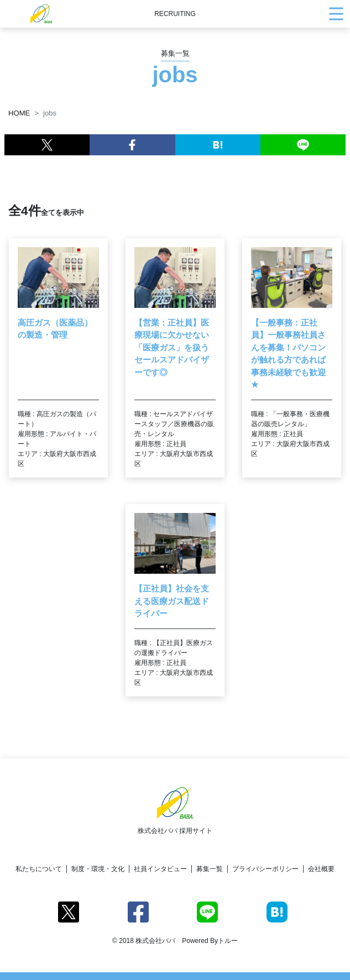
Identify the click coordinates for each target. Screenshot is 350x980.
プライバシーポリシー (265, 869)
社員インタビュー (160, 869)
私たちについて (39, 869)
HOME (19, 113)
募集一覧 (210, 869)
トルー (228, 941)
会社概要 (321, 869)
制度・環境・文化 (98, 869)
